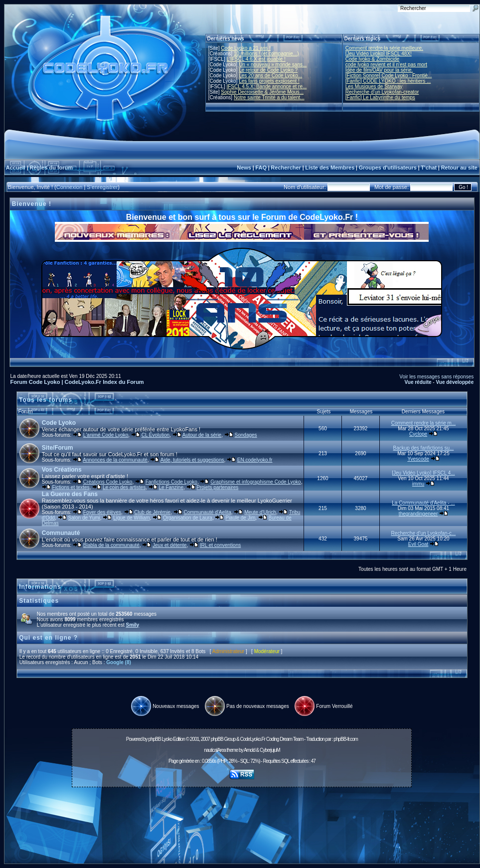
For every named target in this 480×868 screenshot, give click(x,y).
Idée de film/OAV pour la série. (379, 70)
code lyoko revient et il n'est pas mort (386, 65)
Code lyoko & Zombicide (372, 59)
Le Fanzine (171, 487)
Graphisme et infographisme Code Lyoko (255, 482)
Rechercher (286, 168)
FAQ (261, 168)
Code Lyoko (59, 423)
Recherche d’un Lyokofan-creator (382, 92)
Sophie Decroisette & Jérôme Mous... (262, 92)
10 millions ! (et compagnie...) (266, 54)
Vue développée (455, 382)
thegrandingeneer (418, 514)
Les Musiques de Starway (374, 87)
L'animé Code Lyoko (106, 435)
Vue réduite (418, 382)
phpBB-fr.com (346, 739)
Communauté (61, 533)
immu (418, 484)
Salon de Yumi (84, 518)
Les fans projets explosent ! (269, 81)
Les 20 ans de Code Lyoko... (270, 76)
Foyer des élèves (102, 512)
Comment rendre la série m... (424, 423)
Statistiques (39, 601)
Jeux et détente (169, 545)
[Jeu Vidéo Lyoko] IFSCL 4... (423, 473)
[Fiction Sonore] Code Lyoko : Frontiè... (389, 76)
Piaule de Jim (240, 518)
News (244, 168)
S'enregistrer (102, 187)
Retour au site (459, 168)
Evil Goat (418, 544)
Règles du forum (51, 168)
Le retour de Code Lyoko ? (268, 70)
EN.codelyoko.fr (255, 460)
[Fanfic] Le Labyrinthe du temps (380, 97)
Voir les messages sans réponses (436, 377)
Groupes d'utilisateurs (388, 168)
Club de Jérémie (152, 512)
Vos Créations (62, 470)
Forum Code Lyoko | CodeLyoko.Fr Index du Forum (77, 382)
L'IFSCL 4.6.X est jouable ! (256, 59)
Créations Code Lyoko (108, 482)
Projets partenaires (217, 487)
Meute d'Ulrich (260, 512)
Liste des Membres (330, 168)
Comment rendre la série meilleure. (384, 48)
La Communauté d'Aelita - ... (423, 503)
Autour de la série (202, 435)
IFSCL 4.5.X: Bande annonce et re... (266, 87)
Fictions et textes (71, 487)
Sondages (246, 435)
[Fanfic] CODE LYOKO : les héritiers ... (388, 81)
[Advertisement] (242, 828)
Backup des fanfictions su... (424, 448)
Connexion (70, 187)
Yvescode (418, 459)
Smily (132, 625)
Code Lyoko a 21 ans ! (246, 48)
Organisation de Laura (188, 518)
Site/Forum (58, 448)
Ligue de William (131, 518)
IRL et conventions (220, 545)
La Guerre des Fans (70, 494)
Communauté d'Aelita (208, 512)
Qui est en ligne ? (48, 638)
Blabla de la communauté (111, 545)
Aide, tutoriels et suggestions (192, 460)
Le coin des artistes (124, 487)
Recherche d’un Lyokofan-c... (424, 533)
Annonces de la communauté (115, 460)
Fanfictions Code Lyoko (171, 482)
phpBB (154, 739)
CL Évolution (156, 435)
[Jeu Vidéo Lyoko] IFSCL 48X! (379, 54)
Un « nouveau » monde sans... (273, 65)
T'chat (429, 168)
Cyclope (418, 434)
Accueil (16, 168)
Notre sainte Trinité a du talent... (269, 97)
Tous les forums (46, 400)
